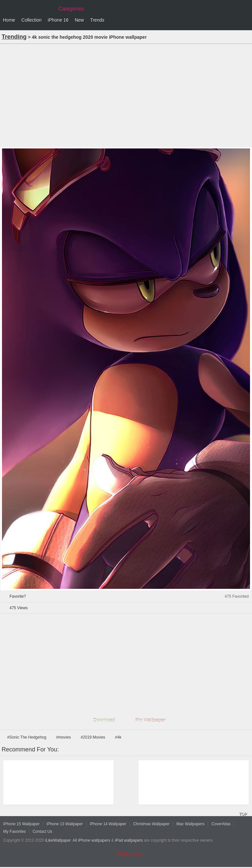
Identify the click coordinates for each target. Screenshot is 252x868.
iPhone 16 (58, 20)
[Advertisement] (126, 95)
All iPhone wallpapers (91, 840)
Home (9, 20)
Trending (14, 37)
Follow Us (130, 854)
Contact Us (42, 832)
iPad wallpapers (129, 840)
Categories (71, 9)
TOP (243, 814)
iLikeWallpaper (58, 840)
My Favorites (15, 832)
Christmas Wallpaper (151, 824)
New (79, 20)
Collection (31, 20)
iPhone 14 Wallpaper (108, 824)
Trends (97, 20)
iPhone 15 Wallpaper (21, 824)
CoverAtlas (221, 824)
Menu (245, 20)
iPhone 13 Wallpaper (65, 824)
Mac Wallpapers (191, 824)
